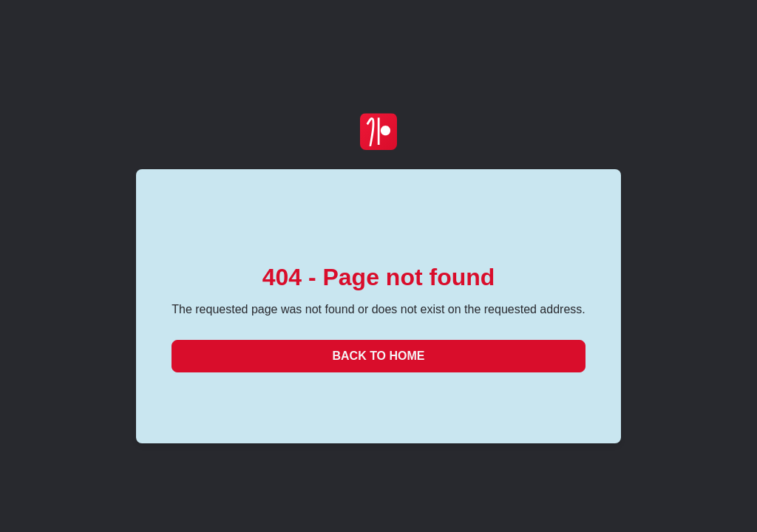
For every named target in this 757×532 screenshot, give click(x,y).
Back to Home (378, 356)
